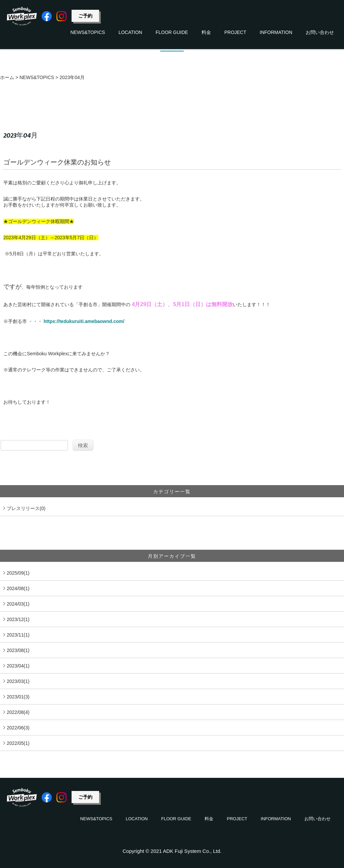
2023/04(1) (18, 666)
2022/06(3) (18, 728)
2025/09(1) (18, 573)
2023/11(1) (18, 635)
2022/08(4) (18, 712)
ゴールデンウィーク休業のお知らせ (57, 162)
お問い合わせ (320, 32)
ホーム (7, 77)
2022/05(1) (18, 743)
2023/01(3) (18, 697)
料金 (206, 32)
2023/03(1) (18, 681)
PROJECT (235, 32)
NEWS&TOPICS (88, 32)
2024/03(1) (18, 604)
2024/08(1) (18, 588)
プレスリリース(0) (26, 508)
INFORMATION (276, 32)
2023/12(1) (18, 619)
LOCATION (131, 32)
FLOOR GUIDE (172, 32)
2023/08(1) (18, 650)
